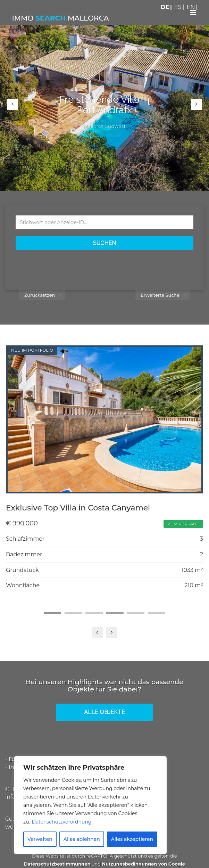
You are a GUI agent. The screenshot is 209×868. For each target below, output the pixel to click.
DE (165, 7)
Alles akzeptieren (132, 839)
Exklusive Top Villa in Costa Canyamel (78, 508)
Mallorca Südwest (104, 126)
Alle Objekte (104, 712)
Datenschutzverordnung (61, 822)
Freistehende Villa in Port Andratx (104, 105)
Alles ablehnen (82, 839)
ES (178, 7)
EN (191, 7)
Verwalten (40, 839)
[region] (90, 805)
